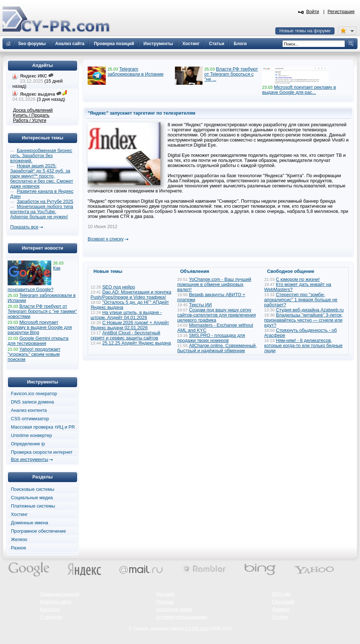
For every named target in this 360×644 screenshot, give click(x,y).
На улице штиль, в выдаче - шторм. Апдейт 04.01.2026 (126, 315)
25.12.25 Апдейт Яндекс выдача (137, 343)
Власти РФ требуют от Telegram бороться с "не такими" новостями (42, 311)
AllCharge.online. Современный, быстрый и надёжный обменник (217, 348)
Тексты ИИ (201, 305)
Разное (19, 548)
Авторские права (174, 609)
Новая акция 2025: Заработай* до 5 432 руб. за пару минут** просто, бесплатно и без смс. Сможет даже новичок (42, 176)
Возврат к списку (106, 239)
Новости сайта (56, 602)
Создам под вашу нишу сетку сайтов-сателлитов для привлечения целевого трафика (217, 315)
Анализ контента (29, 410)
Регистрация (341, 12)
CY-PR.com (197, 629)
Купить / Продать (31, 115)
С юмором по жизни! (298, 279)
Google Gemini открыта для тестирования (38, 341)
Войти (313, 12)
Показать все (24, 227)
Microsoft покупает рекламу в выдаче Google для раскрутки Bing (40, 327)
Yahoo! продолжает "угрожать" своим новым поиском (34, 354)
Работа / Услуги (30, 120)
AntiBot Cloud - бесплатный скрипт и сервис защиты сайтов (125, 335)
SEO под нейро (119, 287)
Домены (281, 609)
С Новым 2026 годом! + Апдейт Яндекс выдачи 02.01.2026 (130, 325)
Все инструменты (29, 460)
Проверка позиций (60, 594)
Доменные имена (29, 523)
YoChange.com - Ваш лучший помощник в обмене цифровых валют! (214, 285)
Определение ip (28, 444)
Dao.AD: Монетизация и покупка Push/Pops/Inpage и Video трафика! (131, 295)
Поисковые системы (33, 489)
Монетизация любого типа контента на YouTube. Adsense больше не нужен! (42, 212)
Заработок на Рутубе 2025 (45, 202)
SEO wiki (281, 594)
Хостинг (19, 514)
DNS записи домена (32, 402)
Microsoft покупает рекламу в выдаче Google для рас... (299, 90)
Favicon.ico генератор (34, 394)
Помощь (165, 602)
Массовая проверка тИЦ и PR (43, 427)
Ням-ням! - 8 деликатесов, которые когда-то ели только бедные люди (304, 346)
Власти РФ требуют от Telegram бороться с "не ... (231, 74)
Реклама (165, 594)
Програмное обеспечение (38, 531)
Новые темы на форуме (305, 31)
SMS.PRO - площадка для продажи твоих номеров (211, 338)
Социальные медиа (32, 498)
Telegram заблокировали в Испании (135, 72)
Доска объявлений (33, 110)
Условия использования (182, 617)
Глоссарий (283, 602)
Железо (19, 540)
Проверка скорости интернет (42, 452)
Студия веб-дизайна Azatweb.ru (310, 310)
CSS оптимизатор (30, 419)
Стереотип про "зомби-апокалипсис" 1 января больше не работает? (301, 300)
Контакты (50, 609)
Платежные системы (33, 506)
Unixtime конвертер (31, 436)
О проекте (51, 617)
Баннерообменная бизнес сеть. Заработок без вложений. (41, 156)
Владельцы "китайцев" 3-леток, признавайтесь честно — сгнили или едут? (304, 320)
